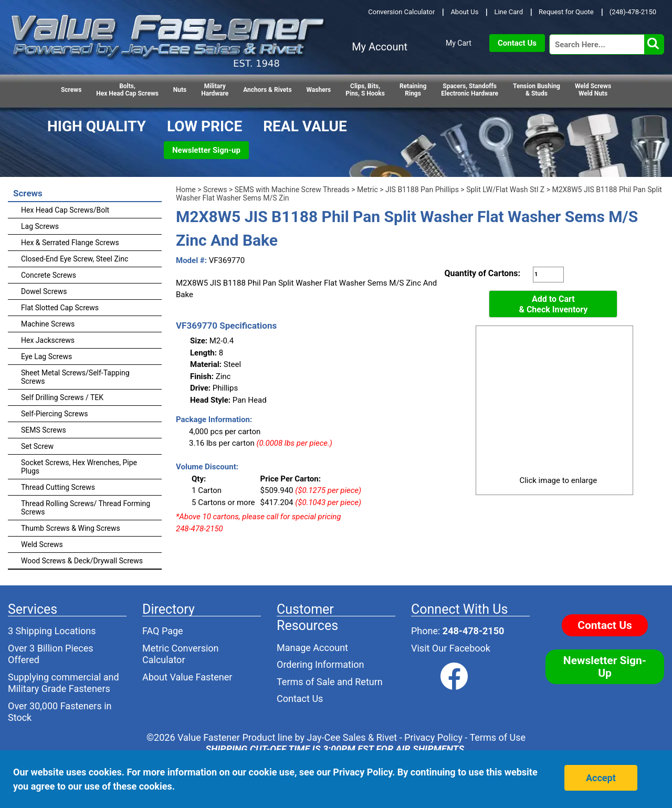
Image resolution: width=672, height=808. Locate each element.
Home (186, 190)
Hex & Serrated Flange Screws (70, 243)
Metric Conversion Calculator (181, 654)
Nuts (180, 90)
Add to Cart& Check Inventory (553, 304)
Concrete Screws (49, 275)
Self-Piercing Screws (54, 414)
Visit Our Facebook (451, 648)
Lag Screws (40, 226)
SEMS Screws (44, 430)
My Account (380, 47)
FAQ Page (163, 631)
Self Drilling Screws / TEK (62, 397)
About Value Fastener (187, 677)
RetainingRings (413, 90)
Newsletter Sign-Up (605, 667)
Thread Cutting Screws (58, 487)
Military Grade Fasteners (59, 689)
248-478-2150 (473, 631)
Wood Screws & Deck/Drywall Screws (82, 561)
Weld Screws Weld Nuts (593, 90)
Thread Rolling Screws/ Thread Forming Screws (86, 508)
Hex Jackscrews (48, 340)
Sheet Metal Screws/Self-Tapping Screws (75, 377)
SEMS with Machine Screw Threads (292, 190)
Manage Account (312, 648)
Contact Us (517, 43)
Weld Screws (42, 544)
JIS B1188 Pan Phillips (422, 190)
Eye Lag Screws (46, 356)
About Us (464, 12)
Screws (71, 90)
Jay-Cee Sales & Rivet (352, 737)
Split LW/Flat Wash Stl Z (505, 190)
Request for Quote (566, 12)
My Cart (459, 43)
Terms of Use (497, 737)
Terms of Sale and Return (330, 682)
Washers (319, 90)
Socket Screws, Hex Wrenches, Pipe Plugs (79, 467)
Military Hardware (215, 90)
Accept (601, 778)
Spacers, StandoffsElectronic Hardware (470, 90)
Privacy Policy (433, 737)
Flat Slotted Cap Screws (60, 308)
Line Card (508, 12)
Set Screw (37, 446)
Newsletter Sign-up (206, 150)
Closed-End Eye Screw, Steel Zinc (75, 259)
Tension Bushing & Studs (537, 90)
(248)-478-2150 (633, 12)
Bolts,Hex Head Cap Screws (127, 90)
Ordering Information (321, 664)
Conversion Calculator (401, 12)
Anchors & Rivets (267, 90)
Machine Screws (48, 324)
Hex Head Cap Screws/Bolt (65, 210)
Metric (367, 190)
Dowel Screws (44, 291)
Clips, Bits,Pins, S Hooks (365, 90)
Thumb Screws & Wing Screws (71, 528)
